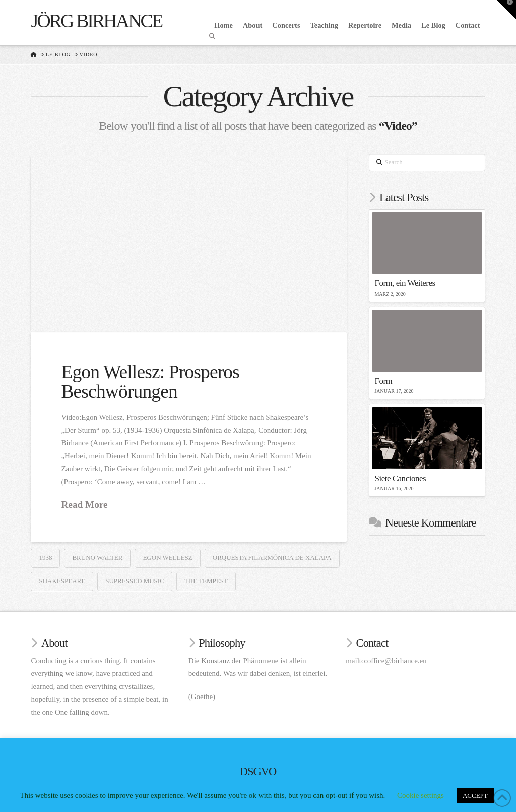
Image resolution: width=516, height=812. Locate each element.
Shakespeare (62, 581)
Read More (84, 505)
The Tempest (206, 581)
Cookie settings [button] (421, 795)
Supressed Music (135, 581)
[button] (506, 10)
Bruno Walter (97, 558)
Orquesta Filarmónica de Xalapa (272, 558)
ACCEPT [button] (475, 796)
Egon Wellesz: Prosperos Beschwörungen (150, 382)
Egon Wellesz (167, 558)
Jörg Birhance (96, 21)
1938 (45, 558)
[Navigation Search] (213, 36)
